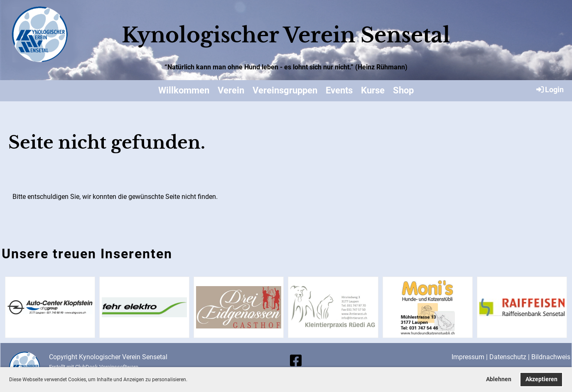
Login (549, 89)
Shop (403, 90)
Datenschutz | (510, 357)
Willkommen (184, 90)
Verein (231, 90)
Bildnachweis (551, 357)
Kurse (373, 90)
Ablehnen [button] (499, 379)
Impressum (468, 357)
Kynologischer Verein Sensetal (286, 35)
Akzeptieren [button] (541, 379)
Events (339, 90)
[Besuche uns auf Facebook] (296, 361)
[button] (190, 380)
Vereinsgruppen (285, 90)
